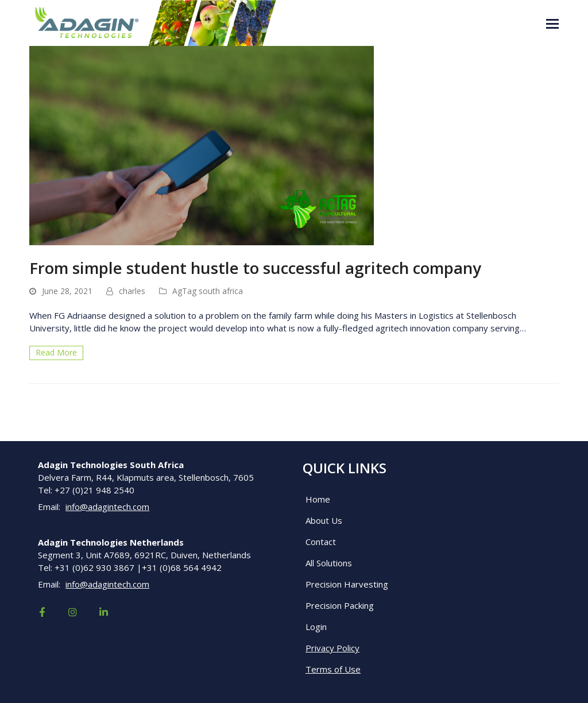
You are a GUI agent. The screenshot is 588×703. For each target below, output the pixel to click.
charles (132, 291)
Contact (321, 542)
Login (316, 627)
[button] (552, 23)
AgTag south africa (208, 291)
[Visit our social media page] (42, 612)
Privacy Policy (332, 648)
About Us (324, 520)
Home (318, 499)
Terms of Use (333, 669)
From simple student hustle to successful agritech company (255, 268)
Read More (56, 352)
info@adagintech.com (107, 507)
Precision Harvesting (347, 584)
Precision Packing (340, 605)
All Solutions (329, 563)
